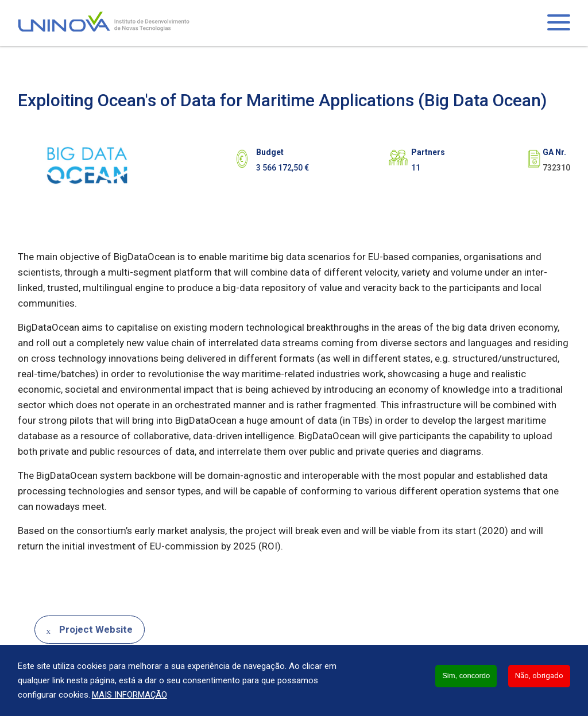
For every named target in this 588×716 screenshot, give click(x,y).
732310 (556, 168)
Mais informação (129, 695)
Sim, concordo (466, 676)
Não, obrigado (539, 676)
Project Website (96, 629)
